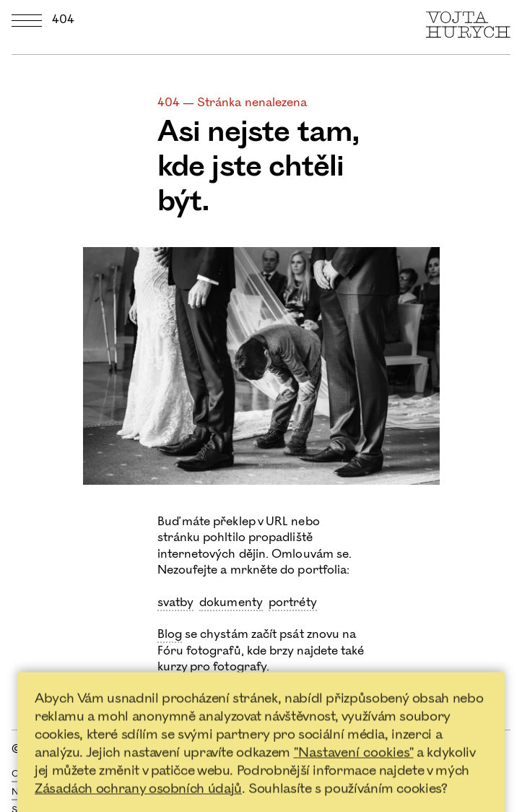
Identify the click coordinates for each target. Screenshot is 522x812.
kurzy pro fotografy (212, 667)
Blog (170, 634)
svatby (175, 602)
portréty (293, 602)
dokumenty (231, 602)
